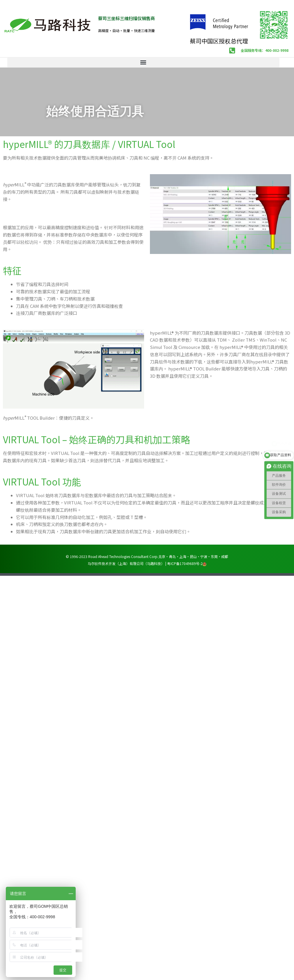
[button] (143, 62)
